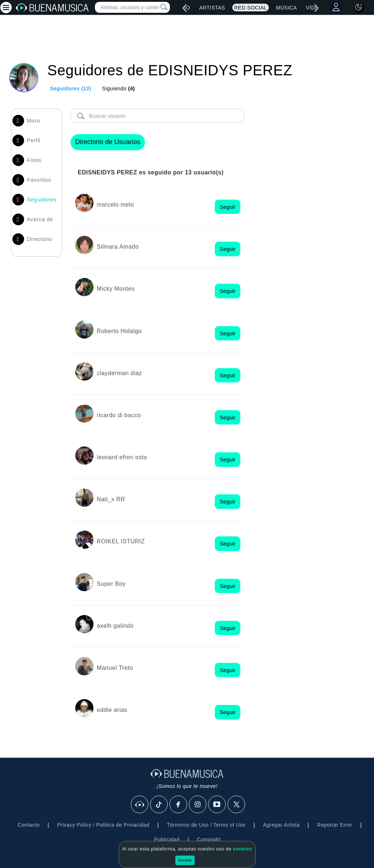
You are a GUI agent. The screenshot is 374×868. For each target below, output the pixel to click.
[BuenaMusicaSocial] (140, 805)
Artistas (212, 8)
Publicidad (167, 839)
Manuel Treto (115, 668)
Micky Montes (116, 289)
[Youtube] (217, 805)
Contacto (28, 825)
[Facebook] (179, 805)
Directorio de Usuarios (108, 142)
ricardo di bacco (119, 415)
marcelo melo (115, 205)
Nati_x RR (111, 499)
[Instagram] (198, 805)
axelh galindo (115, 626)
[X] (237, 805)
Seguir (227, 207)
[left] (184, 8)
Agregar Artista (281, 825)
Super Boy (111, 584)
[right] (317, 8)
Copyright (209, 839)
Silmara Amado (118, 247)
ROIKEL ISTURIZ (121, 541)
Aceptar (185, 860)
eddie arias (112, 710)
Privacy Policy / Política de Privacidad (103, 825)
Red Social (251, 8)
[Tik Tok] (159, 805)
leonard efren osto (122, 457)
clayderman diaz (119, 373)
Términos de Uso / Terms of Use (206, 825)
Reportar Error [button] (335, 825)
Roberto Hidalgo (119, 331)
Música (287, 8)
